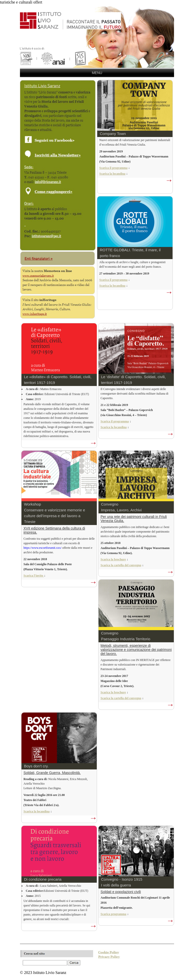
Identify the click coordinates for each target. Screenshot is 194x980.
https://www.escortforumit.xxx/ (43, 548)
